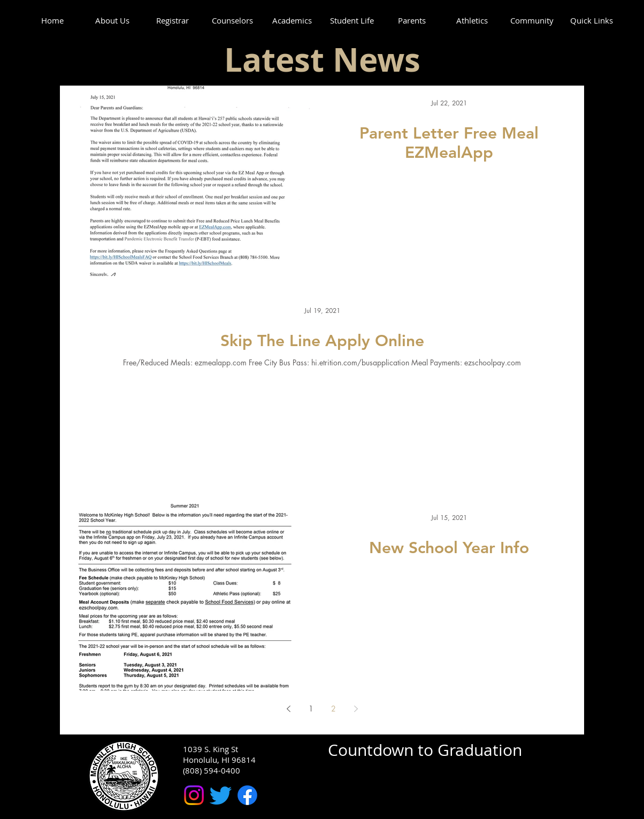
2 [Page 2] (333, 709)
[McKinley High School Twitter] (221, 795)
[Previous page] (288, 709)
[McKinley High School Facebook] (247, 795)
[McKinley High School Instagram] (194, 795)
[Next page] (356, 709)
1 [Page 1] (311, 709)
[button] (112, 21)
